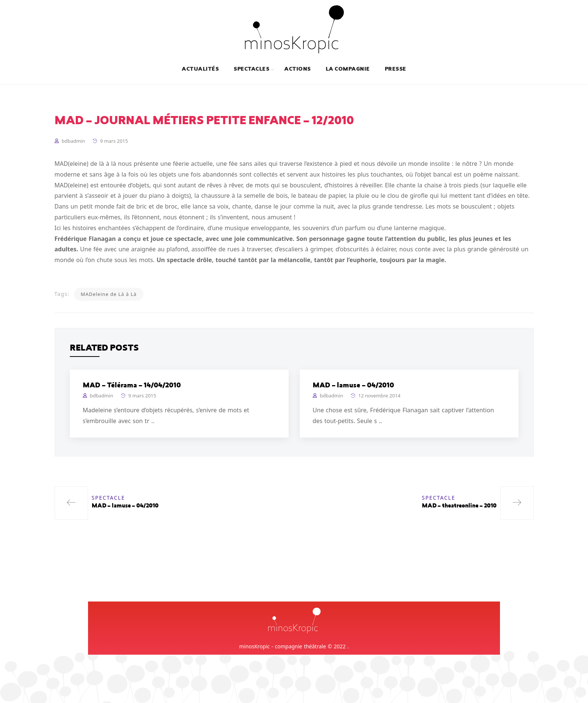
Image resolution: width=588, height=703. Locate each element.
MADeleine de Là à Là (109, 294)
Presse (396, 70)
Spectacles (251, 70)
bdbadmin (73, 141)
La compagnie (348, 70)
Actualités (200, 70)
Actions (297, 70)
